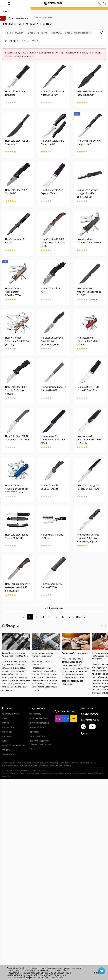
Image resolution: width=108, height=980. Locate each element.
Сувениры (7, 736)
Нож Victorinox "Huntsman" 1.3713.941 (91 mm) (18, 341)
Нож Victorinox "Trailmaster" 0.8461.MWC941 (14, 292)
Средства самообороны (13, 745)
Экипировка (8, 754)
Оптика (6, 723)
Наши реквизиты (37, 736)
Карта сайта (35, 749)
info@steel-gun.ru (90, 720)
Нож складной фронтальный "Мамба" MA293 (53, 440)
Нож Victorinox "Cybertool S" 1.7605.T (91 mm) (88, 341)
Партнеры (34, 732)
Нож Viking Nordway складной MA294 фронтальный (87, 193)
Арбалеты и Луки (10, 714)
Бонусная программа (39, 723)
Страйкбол (7, 732)
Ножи (5, 718)
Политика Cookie (54, 977)
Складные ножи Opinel (38, 33)
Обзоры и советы (37, 727)
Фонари (6, 750)
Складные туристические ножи (79, 33)
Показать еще (54, 608)
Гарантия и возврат (38, 718)
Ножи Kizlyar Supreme (15, 33)
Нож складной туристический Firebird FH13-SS (89, 292)
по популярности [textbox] (29, 41)
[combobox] (29, 41)
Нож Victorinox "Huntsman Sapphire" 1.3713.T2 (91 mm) (17, 489)
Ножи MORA (56, 33)
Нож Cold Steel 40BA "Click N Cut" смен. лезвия (16, 390)
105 (78, 617)
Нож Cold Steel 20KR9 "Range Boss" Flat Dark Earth (53, 243)
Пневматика (8, 727)
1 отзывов (87, 299)
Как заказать (35, 714)
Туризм (6, 741)
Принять (96, 973)
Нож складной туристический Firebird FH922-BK (89, 440)
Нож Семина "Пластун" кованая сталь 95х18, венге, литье (18, 587)
